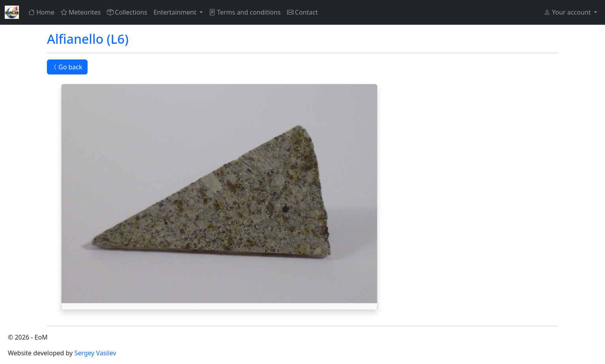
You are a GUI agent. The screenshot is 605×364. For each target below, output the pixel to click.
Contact (302, 12)
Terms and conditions (245, 12)
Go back (67, 67)
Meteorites (81, 12)
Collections (127, 12)
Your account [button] (568, 12)
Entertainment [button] (176, 12)
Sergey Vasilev (95, 353)
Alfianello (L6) (88, 39)
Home (41, 12)
